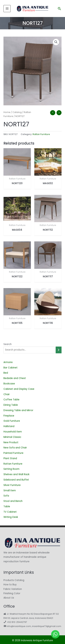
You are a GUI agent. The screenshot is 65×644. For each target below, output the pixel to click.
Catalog (17, 112)
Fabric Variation (13, 589)
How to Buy (10, 585)
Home (7, 112)
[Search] (59, 350)
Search (8, 344)
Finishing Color (12, 593)
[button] (59, 9)
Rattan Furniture (41, 134)
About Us (9, 598)
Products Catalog (14, 580)
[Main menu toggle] (7, 9)
